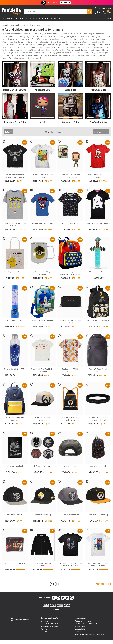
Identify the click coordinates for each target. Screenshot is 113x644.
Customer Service (20, 610)
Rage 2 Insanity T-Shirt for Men (98, 213)
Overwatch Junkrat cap (43, 505)
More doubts (46, 622)
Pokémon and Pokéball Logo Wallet (70, 312)
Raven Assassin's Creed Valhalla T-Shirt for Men (15, 166)
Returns (44, 619)
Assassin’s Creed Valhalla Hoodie (43, 555)
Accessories (35, 18)
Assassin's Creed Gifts (15, 112)
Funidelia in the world (83, 611)
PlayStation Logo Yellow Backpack (15, 409)
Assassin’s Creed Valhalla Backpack (98, 360)
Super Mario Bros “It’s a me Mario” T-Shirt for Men (98, 555)
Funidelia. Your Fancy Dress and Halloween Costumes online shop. (11, 11)
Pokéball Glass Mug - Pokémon (43, 263)
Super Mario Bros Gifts (15, 80)
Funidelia (5, 25)
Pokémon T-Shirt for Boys (70, 213)
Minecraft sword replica (98, 262)
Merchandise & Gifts (19, 25)
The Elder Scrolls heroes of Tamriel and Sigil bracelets (98, 409)
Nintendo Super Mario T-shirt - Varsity (43, 215)
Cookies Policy (80, 619)
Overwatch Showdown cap (98, 505)
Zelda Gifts (70, 80)
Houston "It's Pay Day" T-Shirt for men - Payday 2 (70, 555)
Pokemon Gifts (98, 80)
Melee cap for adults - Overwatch (43, 409)
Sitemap (78, 622)
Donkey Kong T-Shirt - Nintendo (70, 360)
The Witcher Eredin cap (15, 505)
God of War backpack (98, 456)
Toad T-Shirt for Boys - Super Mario (98, 166)
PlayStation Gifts (98, 112)
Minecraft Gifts (43, 80)
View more (9, 48)
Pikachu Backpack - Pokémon (98, 311)
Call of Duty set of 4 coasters (43, 456)
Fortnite (43, 112)
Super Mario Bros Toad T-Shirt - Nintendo (43, 360)
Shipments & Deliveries (50, 616)
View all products (104, 574)
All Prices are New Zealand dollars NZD (89, 624)
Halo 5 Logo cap (70, 456)
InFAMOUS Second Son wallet (15, 553)
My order (44, 611)
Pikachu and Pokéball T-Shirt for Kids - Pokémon (15, 215)
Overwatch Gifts (70, 112)
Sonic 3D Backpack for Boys (43, 311)
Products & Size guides (49, 614)
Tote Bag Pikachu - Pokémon (15, 262)
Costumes (7, 18)
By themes (21, 18)
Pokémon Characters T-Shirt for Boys (43, 166)
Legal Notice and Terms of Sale (86, 614)
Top (107, 18)
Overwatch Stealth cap (70, 505)
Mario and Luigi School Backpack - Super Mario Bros (70, 263)
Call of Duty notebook (15, 456)
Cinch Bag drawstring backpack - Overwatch (70, 409)
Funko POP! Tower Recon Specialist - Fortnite (70, 166)
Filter (7, 122)
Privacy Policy (80, 616)
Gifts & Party (52, 18)
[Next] (62, 574)
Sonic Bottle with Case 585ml (15, 359)
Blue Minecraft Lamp (15, 311)
